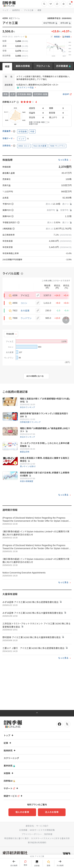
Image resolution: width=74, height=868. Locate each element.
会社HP (66, 94)
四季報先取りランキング (30, 422)
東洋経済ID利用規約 (37, 843)
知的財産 (48, 834)
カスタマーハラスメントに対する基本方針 (50, 838)
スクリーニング (11, 758)
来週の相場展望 (27, 481)
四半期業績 (62, 66)
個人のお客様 (22, 812)
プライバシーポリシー (32, 834)
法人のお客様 (52, 812)
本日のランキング (27, 407)
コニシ (24, 303)
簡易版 (57, 37)
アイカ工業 (29, 10)
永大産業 (25, 310)
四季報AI (9, 781)
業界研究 (9, 766)
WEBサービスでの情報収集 (42, 830)
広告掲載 (23, 830)
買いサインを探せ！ (28, 467)
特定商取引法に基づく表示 (17, 838)
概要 (7, 67)
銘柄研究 (16, 10)
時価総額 (10, 334)
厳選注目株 (25, 452)
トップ (5, 10)
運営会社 (30, 826)
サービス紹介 (42, 826)
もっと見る (63, 160)
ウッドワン (26, 318)
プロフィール (43, 66)
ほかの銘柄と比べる (35, 376)
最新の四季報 (23, 66)
